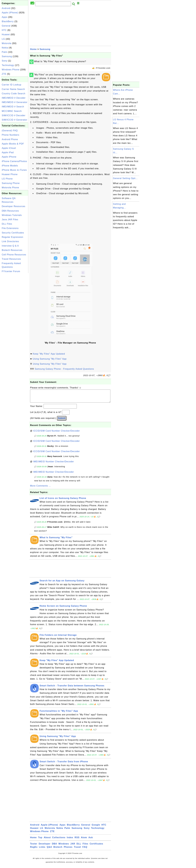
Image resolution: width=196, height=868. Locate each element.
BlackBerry (8, 21)
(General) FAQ (10, 131)
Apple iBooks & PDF (13, 144)
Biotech (58, 850)
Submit (62, 421)
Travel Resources (11, 259)
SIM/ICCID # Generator (14, 120)
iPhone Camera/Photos (14, 161)
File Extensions (10, 228)
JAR (73, 846)
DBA (54, 846)
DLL (79, 846)
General (6, 26)
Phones (68, 850)
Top (40, 840)
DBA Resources (10, 211)
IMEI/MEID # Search (13, 107)
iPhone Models (10, 166)
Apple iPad (8, 152)
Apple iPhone (9, 157)
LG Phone (7, 179)
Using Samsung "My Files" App (50, 359)
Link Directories (10, 241)
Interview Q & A (10, 246)
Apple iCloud (9, 148)
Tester (34, 846)
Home (33, 49)
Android (6, 8)
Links (42, 850)
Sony (4, 61)
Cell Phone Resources (14, 255)
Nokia (5, 48)
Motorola (7, 43)
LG (3, 39)
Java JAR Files (10, 220)
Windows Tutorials (12, 215)
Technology (8, 65)
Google (96, 828)
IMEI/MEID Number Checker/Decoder (54, 464)
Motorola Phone (10, 188)
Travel (77, 850)
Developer (45, 846)
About (47, 840)
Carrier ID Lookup (12, 85)
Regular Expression (13, 237)
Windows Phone (11, 70)
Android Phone (10, 139)
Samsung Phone (11, 183)
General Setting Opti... (125, 178)
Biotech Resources (12, 250)
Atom (84, 840)
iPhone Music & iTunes (14, 170)
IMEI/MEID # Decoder (14, 98)
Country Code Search (14, 94)
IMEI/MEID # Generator (15, 102)
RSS (77, 840)
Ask (91, 840)
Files (85, 846)
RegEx (34, 850)
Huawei (6, 34)
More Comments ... (40, 488)
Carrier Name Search (13, 89)
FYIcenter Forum (11, 271)
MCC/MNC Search (12, 111)
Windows (64, 846)
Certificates (96, 846)
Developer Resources (14, 206)
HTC (4, 30)
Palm (4, 52)
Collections (59, 840)
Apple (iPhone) (10, 13)
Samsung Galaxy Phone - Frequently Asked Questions (64, 369)
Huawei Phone (10, 174)
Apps (4, 17)
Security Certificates (13, 233)
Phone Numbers (11, 135)
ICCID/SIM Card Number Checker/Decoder (57, 434)
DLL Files (7, 224)
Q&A (49, 850)
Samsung (7, 56)
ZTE (4, 74)
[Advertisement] (15, 315)
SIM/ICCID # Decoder (14, 115)
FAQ (85, 850)
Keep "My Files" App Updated (49, 354)
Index (70, 840)
